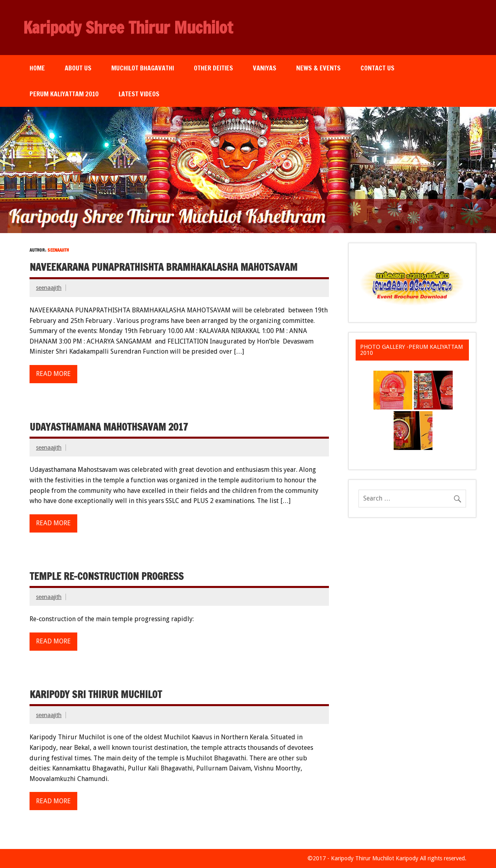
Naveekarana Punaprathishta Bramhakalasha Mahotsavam (163, 267)
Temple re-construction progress (107, 576)
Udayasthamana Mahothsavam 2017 (109, 427)
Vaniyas (265, 68)
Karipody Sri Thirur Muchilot (96, 694)
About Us (78, 68)
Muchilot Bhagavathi (143, 68)
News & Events (318, 68)
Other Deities (213, 68)
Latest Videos (139, 94)
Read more (53, 374)
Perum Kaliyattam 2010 (64, 94)
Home (37, 68)
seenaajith (49, 288)
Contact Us (377, 68)
